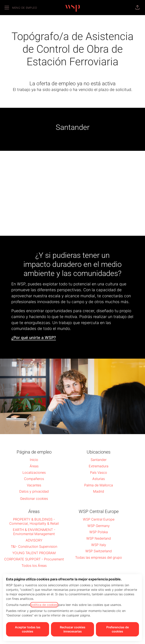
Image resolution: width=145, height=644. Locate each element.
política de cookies (44, 605)
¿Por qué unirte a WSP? (34, 338)
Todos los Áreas (34, 566)
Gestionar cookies (34, 499)
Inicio (34, 460)
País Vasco (99, 473)
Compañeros (34, 479)
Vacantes (34, 485)
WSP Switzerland (99, 551)
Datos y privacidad (34, 491)
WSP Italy (99, 545)
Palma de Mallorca (99, 485)
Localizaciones (34, 473)
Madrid (99, 491)
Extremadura (99, 466)
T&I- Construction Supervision (34, 547)
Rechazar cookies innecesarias (73, 629)
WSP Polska (99, 532)
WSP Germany (99, 526)
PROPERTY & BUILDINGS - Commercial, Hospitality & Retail (34, 521)
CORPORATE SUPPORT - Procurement (34, 559)
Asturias (99, 479)
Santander (99, 460)
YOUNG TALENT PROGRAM (34, 553)
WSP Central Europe (99, 519)
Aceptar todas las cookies (28, 629)
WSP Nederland (99, 538)
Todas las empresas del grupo (99, 557)
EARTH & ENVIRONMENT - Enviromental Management (34, 532)
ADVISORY (34, 540)
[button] (137, 8)
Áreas (34, 466)
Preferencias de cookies (118, 629)
